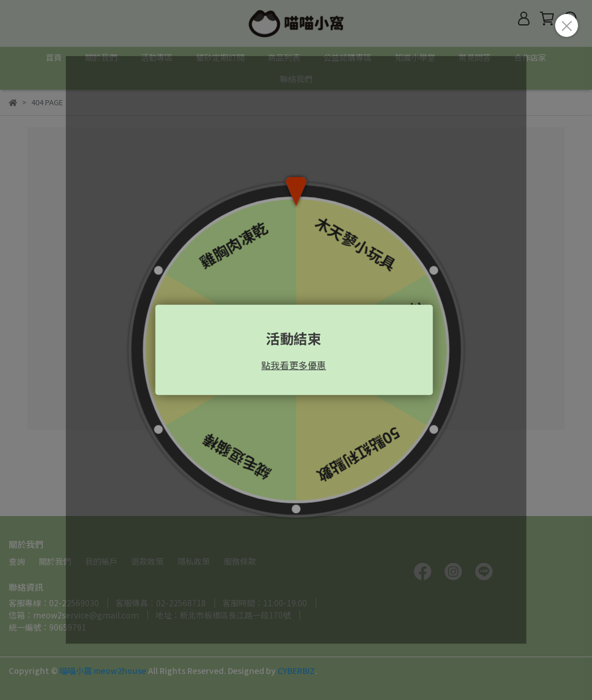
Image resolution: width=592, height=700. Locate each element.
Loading (296, 350)
